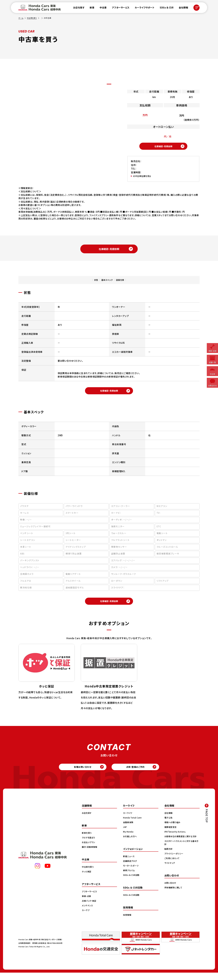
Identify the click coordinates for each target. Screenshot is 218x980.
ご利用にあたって (172, 866)
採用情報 (127, 922)
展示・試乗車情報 (90, 854)
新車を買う (87, 840)
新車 (91, 8)
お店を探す (77, 8)
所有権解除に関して (174, 895)
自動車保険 (129, 830)
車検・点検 (87, 903)
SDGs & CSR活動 (131, 882)
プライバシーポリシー (174, 861)
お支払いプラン (89, 850)
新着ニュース (129, 864)
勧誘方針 (169, 856)
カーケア (86, 918)
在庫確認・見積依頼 (163, 147)
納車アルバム (129, 878)
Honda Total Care (133, 825)
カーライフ (128, 820)
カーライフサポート (143, 8)
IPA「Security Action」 (176, 839)
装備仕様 (123, 282)
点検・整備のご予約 (140, 773)
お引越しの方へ (130, 844)
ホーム (21, 18)
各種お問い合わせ (78, 773)
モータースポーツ (131, 873)
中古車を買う (33, 18)
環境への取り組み (173, 830)
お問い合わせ (171, 890)
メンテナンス (88, 913)
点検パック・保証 (90, 908)
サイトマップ (170, 870)
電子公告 (169, 825)
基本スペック (106, 282)
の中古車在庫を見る (143, 178)
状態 (92, 282)
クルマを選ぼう (89, 845)
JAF (125, 834)
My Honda (128, 839)
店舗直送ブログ (131, 868)
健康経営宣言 (171, 834)
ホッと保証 (87, 879)
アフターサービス (119, 8)
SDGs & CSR (165, 8)
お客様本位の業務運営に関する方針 (182, 844)
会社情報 (182, 8)
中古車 (102, 8)
